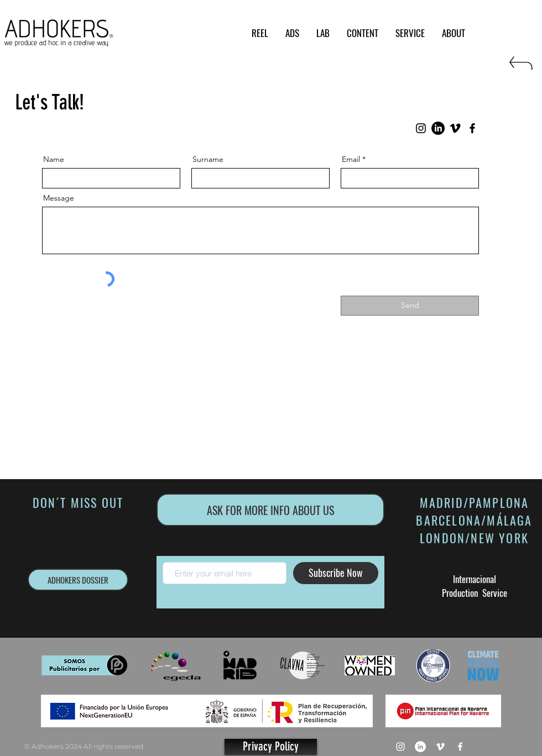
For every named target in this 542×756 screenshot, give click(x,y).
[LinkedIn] (438, 128)
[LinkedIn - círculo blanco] (420, 747)
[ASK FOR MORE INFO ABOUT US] (270, 510)
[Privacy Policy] (271, 747)
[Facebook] (472, 128)
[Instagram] (421, 128)
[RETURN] (520, 68)
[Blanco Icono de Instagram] (400, 747)
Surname (208, 159)
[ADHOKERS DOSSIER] (78, 580)
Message (59, 198)
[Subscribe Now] (336, 573)
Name (54, 159)
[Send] (410, 306)
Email (351, 159)
